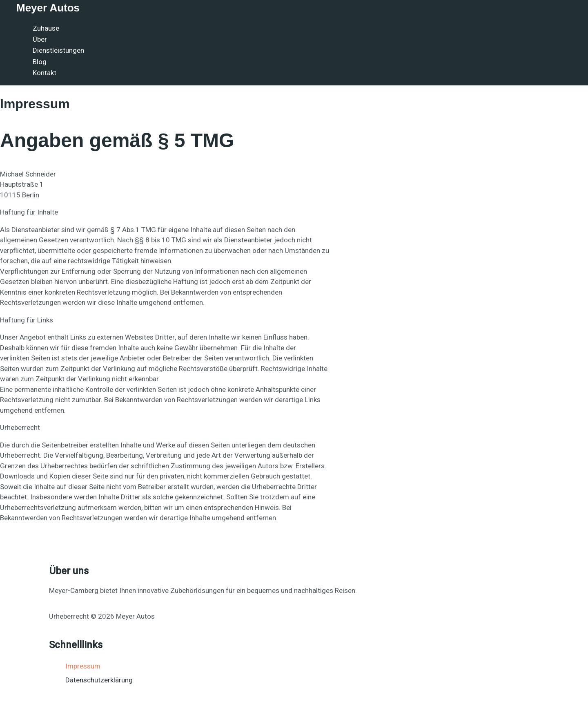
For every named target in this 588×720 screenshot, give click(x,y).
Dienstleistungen (58, 50)
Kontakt (45, 73)
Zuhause (46, 28)
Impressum (83, 666)
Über (40, 39)
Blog (40, 62)
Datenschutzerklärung (99, 680)
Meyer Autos (48, 8)
